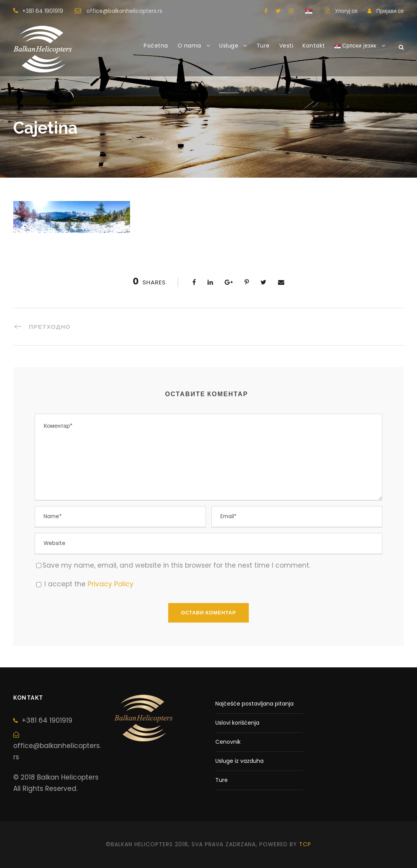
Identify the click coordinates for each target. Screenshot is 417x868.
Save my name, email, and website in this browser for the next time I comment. (176, 565)
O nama (189, 46)
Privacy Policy (111, 584)
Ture (263, 46)
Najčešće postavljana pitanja (254, 704)
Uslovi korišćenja (237, 723)
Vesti (286, 46)
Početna (156, 46)
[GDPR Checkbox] (39, 585)
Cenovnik (228, 742)
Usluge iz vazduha (239, 761)
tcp (305, 844)
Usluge (229, 46)
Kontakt (314, 46)
